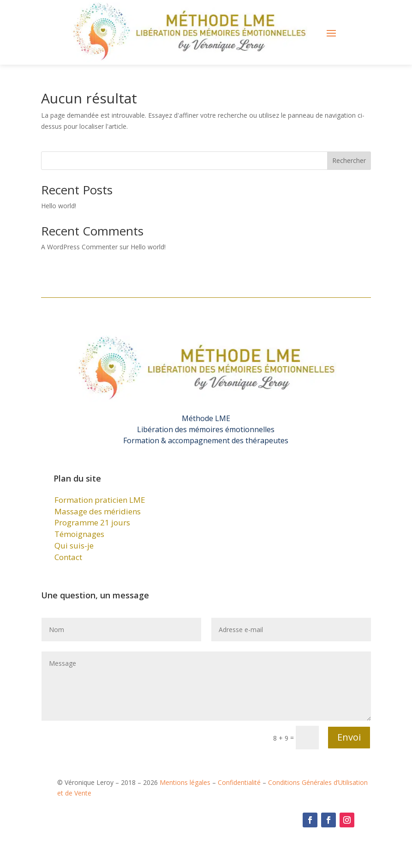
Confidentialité (239, 782)
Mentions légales (185, 782)
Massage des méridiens (98, 511)
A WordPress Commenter (79, 247)
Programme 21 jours (92, 522)
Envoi (349, 737)
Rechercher (349, 160)
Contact (68, 557)
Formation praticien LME (100, 500)
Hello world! (59, 206)
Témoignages (79, 534)
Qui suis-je (74, 546)
